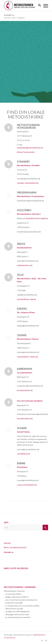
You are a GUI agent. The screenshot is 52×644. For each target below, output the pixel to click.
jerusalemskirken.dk (25, 390)
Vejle (20, 275)
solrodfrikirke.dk (24, 454)
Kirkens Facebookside (26, 152)
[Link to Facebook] (42, 641)
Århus (21, 244)
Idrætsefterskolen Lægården (37, 218)
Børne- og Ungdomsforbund (15, 547)
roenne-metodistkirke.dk (27, 485)
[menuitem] (38, 6)
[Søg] (38, 6)
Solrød (22, 428)
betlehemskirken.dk (25, 265)
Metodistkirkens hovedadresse (28, 126)
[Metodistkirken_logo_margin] (22, 6)
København (25, 369)
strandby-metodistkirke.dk (28, 183)
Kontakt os (9, 15)
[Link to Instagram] (46, 641)
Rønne (21, 463)
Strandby (23, 162)
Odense (22, 335)
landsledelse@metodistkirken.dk (30, 148)
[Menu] (44, 6)
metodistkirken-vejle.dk (26, 299)
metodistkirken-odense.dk (28, 357)
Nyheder (7, 543)
